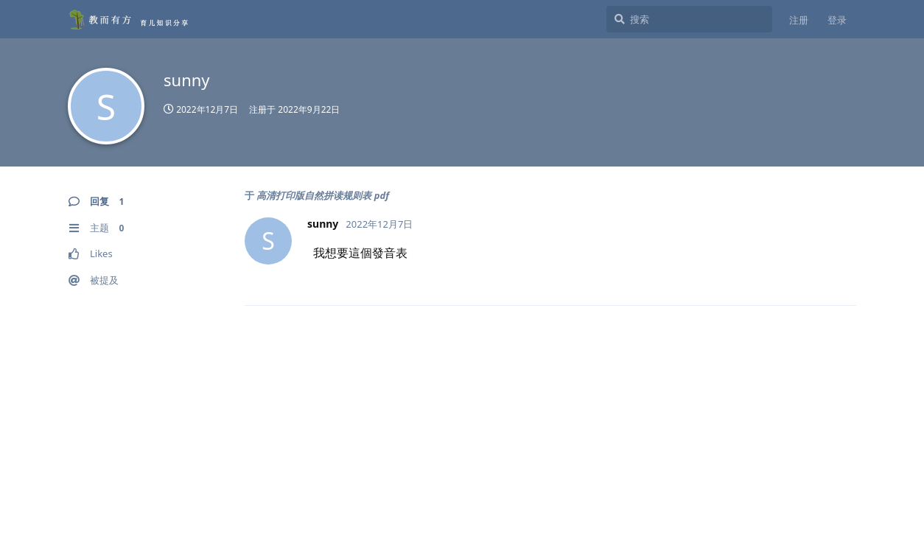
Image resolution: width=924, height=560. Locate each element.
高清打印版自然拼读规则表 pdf (323, 195)
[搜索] (689, 19)
